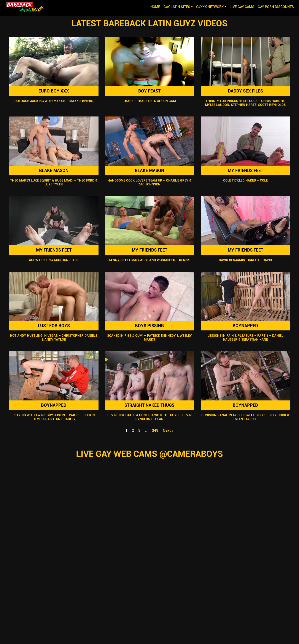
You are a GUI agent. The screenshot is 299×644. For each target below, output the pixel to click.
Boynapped (245, 326)
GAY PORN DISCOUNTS (276, 7)
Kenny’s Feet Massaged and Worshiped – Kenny (149, 260)
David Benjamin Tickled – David (245, 260)
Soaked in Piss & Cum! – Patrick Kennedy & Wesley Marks (149, 338)
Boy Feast (149, 91)
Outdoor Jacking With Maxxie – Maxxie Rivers (54, 101)
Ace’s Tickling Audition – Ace (54, 260)
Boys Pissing (149, 326)
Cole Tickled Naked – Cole (245, 180)
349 (155, 430)
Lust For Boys (54, 326)
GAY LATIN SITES (177, 7)
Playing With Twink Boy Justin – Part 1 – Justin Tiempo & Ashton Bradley (54, 417)
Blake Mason (54, 171)
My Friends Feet (245, 171)
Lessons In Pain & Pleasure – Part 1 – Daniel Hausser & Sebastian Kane (245, 338)
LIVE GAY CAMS (242, 7)
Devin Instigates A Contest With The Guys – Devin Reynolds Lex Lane (149, 417)
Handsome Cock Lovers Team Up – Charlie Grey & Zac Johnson (149, 182)
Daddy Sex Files (245, 91)
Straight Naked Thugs (149, 405)
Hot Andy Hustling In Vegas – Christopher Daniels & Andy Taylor (54, 338)
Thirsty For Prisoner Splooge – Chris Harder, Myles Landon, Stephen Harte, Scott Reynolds (245, 103)
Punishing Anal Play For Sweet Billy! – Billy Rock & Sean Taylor (245, 417)
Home (156, 6)
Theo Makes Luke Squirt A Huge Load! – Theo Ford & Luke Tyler (54, 182)
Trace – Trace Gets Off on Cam (149, 101)
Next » (168, 430)
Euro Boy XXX (54, 91)
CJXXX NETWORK (210, 7)
